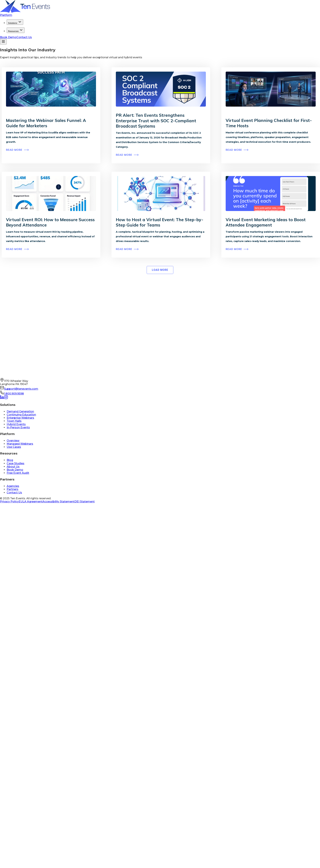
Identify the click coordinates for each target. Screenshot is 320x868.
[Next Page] (160, 270)
